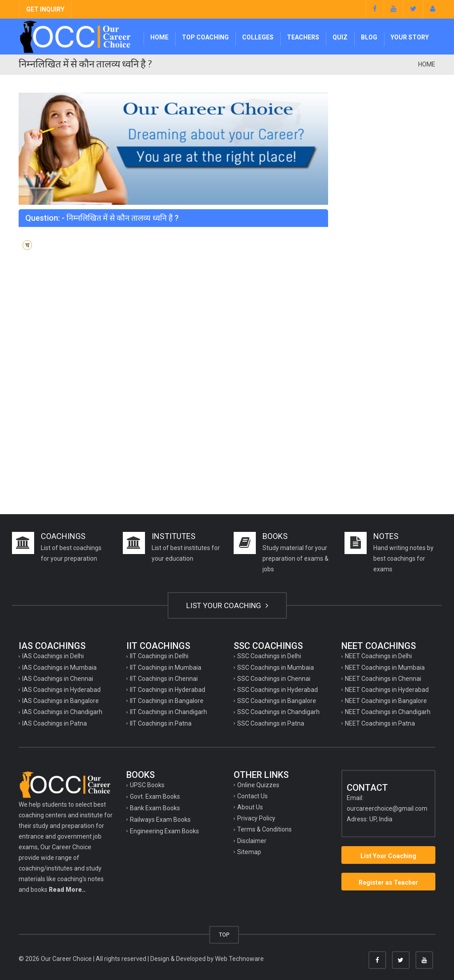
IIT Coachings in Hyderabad (168, 690)
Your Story (410, 37)
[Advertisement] (389, 226)
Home (159, 37)
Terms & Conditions (264, 829)
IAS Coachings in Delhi (53, 656)
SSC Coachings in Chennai (274, 679)
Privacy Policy (256, 818)
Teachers (303, 37)
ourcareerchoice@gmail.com (387, 808)
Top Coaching (205, 37)
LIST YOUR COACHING (227, 605)
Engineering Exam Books (164, 831)
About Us (250, 807)
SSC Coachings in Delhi (269, 656)
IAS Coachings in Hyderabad (61, 690)
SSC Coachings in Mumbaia (276, 668)
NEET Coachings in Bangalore (386, 701)
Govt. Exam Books (155, 796)
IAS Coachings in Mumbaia (59, 668)
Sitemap (249, 852)
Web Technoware (239, 959)
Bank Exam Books (155, 808)
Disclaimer (252, 841)
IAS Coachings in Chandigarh (62, 712)
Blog (369, 37)
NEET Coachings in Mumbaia (385, 668)
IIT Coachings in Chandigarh (168, 712)
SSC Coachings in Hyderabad (278, 690)
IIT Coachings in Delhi (159, 656)
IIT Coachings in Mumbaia (166, 668)
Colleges (258, 37)
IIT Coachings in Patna (161, 723)
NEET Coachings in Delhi (378, 656)
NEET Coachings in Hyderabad (387, 690)
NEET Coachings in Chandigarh (388, 712)
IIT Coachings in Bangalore (167, 701)
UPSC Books (147, 785)
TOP (224, 935)
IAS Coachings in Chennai (58, 679)
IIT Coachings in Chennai (164, 679)
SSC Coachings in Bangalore (277, 701)
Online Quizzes (258, 785)
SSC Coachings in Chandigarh (278, 712)
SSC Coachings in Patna (271, 723)
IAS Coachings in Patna (55, 723)
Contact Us (252, 796)
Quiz (340, 37)
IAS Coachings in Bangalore (61, 701)
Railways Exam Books (160, 820)
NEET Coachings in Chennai (383, 679)
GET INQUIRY (45, 9)
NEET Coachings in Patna (380, 723)
